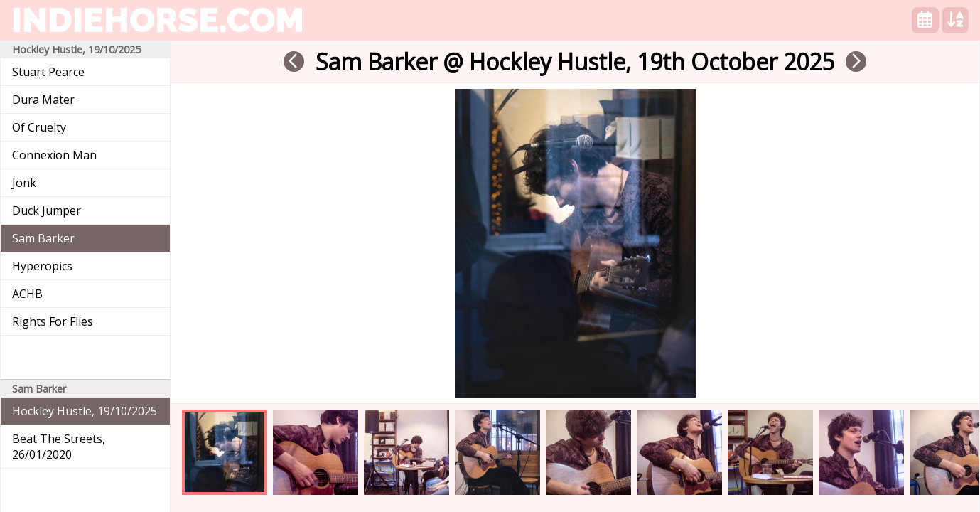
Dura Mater (43, 100)
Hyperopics (42, 266)
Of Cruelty (39, 127)
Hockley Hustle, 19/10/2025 (85, 411)
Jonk (24, 183)
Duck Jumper (47, 210)
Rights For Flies (53, 321)
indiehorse (158, 20)
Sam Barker (43, 238)
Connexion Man (54, 155)
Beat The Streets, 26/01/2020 (59, 447)
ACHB (27, 294)
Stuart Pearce (48, 72)
